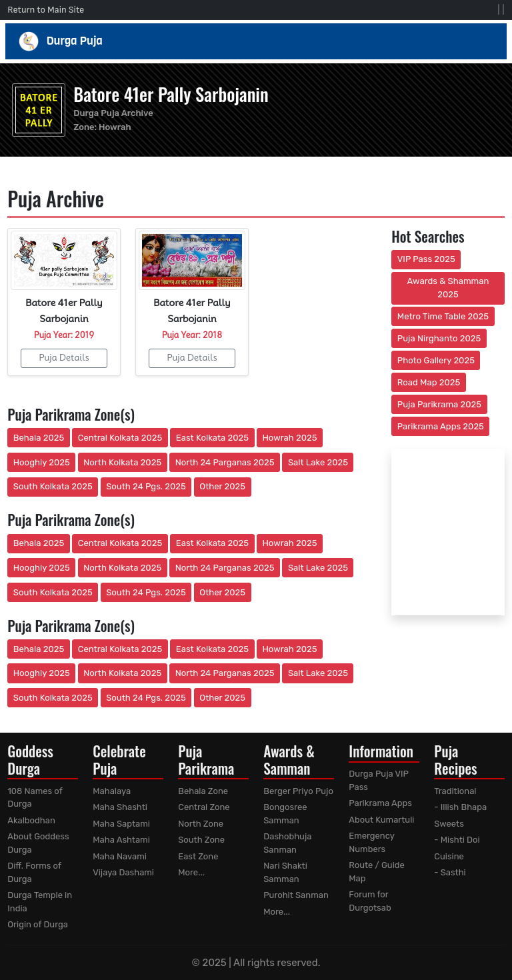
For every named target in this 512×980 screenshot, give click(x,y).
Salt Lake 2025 (318, 462)
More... (191, 872)
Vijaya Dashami (123, 872)
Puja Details (64, 357)
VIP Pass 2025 (426, 259)
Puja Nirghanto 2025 (439, 338)
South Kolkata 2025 (53, 486)
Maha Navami (120, 856)
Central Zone (204, 807)
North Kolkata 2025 (122, 462)
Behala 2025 (39, 438)
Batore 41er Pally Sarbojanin (171, 94)
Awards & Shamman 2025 (448, 288)
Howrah (115, 127)
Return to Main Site (46, 10)
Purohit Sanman (296, 895)
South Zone (201, 840)
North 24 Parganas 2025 (225, 462)
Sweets (449, 824)
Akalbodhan (31, 820)
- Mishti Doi (457, 840)
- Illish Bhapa (460, 807)
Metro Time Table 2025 (443, 316)
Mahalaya (112, 791)
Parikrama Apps (380, 803)
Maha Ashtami (121, 840)
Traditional (455, 791)
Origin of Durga (38, 924)
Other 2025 (222, 486)
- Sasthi (450, 872)
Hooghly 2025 (42, 462)
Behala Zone (203, 791)
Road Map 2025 (429, 382)
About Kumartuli (381, 820)
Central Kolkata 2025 (120, 438)
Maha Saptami (121, 824)
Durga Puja (256, 41)
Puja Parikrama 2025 (439, 404)
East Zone (198, 856)
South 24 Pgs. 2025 (146, 486)
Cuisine (449, 856)
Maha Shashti (120, 807)
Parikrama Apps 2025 (441, 426)
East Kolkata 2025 (212, 438)
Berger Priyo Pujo (298, 791)
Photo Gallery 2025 (436, 360)
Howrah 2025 (289, 438)
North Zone (201, 824)
